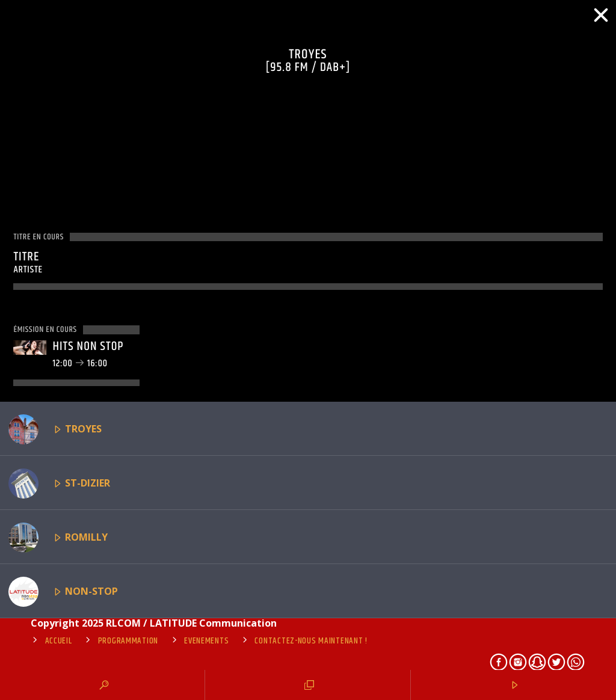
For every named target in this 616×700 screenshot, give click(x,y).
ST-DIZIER (59, 484)
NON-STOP (63, 592)
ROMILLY (58, 538)
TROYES (55, 429)
